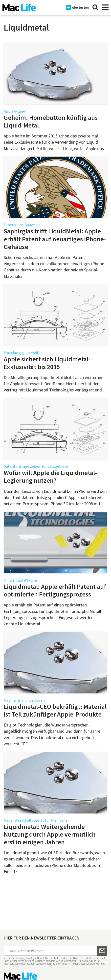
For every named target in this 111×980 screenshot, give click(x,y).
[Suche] (95, 7)
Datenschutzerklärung (92, 964)
